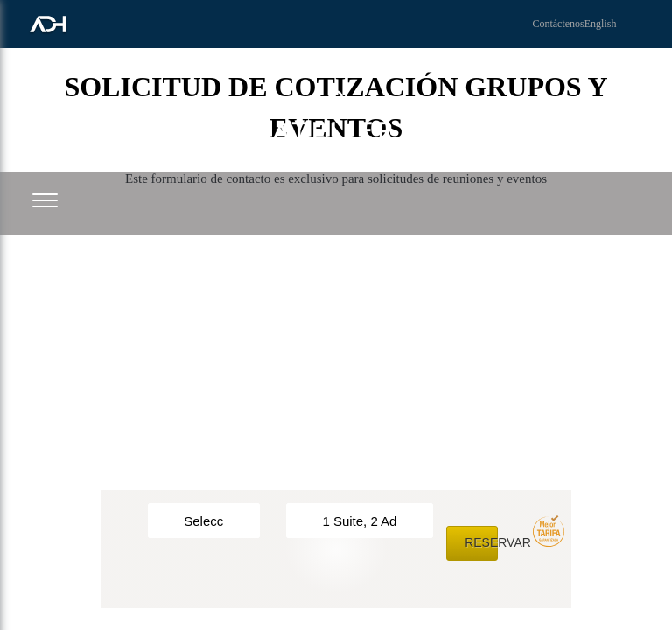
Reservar (481, 542)
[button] (45, 199)
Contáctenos (558, 24)
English (601, 24)
